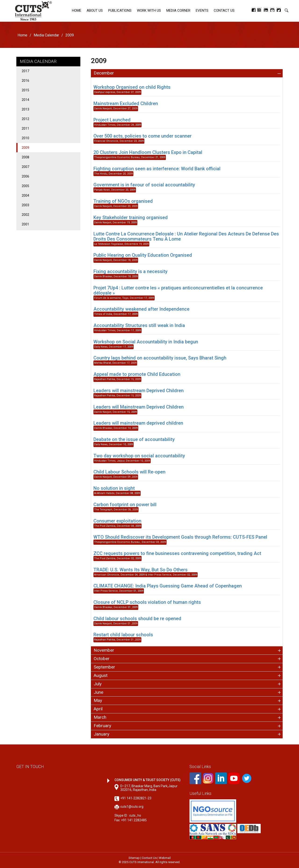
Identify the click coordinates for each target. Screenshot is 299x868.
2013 (25, 109)
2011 (25, 128)
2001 (25, 224)
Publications (120, 11)
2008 (25, 157)
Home (77, 11)
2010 (25, 138)
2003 (25, 205)
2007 (25, 167)
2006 (25, 176)
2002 (25, 215)
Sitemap (134, 858)
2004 (25, 196)
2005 (25, 186)
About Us (95, 11)
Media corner (178, 11)
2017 (25, 71)
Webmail (165, 858)
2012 (25, 119)
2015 (25, 90)
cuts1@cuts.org (132, 807)
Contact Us (224, 11)
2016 (25, 81)
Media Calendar (46, 35)
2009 (25, 148)
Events (202, 11)
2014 (25, 100)
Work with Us (149, 11)
